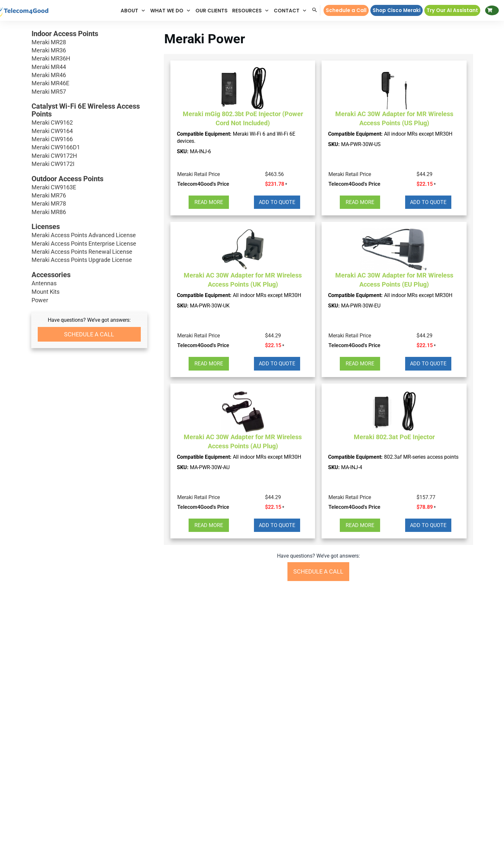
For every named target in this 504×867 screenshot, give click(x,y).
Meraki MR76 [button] (89, 195)
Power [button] (40, 300)
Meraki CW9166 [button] (89, 139)
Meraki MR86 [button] (89, 212)
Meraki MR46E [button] (89, 83)
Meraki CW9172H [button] (89, 156)
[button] (133, 11)
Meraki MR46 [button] (89, 75)
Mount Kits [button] (46, 292)
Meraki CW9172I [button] (89, 164)
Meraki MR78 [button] (89, 203)
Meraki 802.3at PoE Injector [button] (394, 437)
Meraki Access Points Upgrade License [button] (89, 260)
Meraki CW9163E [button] (89, 187)
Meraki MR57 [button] (89, 92)
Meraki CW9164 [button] (89, 131)
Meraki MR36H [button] (89, 58)
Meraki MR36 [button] (89, 50)
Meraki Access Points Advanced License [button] (89, 235)
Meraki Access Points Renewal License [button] (89, 252)
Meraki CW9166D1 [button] (89, 147)
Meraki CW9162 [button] (89, 122)
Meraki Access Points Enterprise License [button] (89, 244)
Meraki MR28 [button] (89, 42)
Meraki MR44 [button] (89, 67)
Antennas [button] (44, 283)
